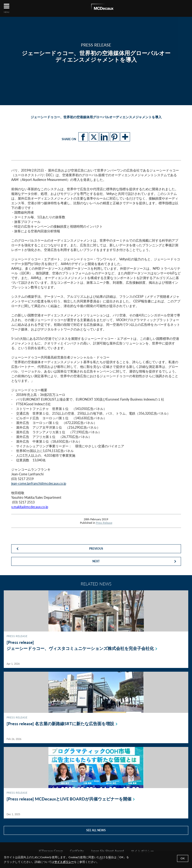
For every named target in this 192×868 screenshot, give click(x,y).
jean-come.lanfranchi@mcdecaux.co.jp (39, 483)
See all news (96, 830)
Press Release (104, 523)
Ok (183, 858)
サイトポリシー (64, 862)
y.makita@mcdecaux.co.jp (30, 507)
